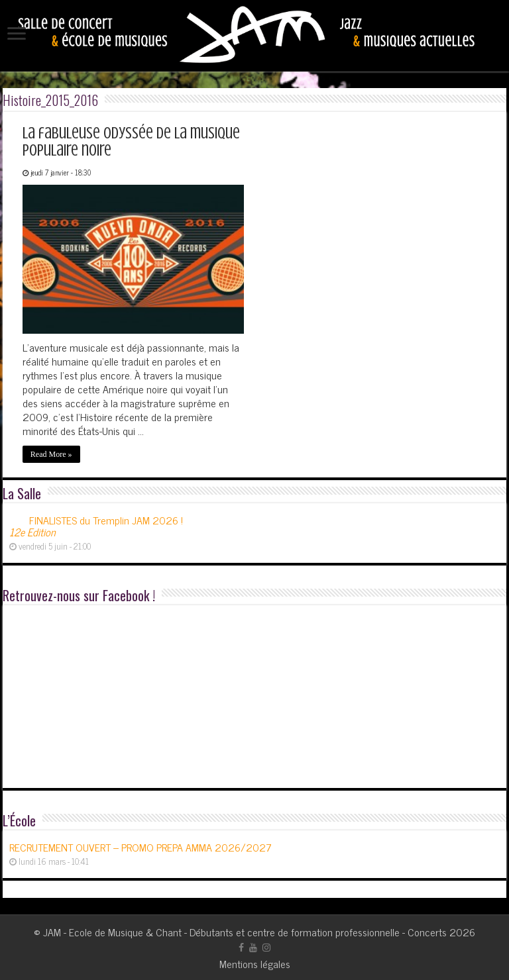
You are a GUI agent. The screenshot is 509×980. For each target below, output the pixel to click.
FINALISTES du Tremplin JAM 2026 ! (96, 526)
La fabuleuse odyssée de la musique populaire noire (131, 142)
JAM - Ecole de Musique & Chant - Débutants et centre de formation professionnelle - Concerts (245, 932)
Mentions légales (255, 963)
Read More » (51, 454)
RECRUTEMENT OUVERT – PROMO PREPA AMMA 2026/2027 (141, 847)
